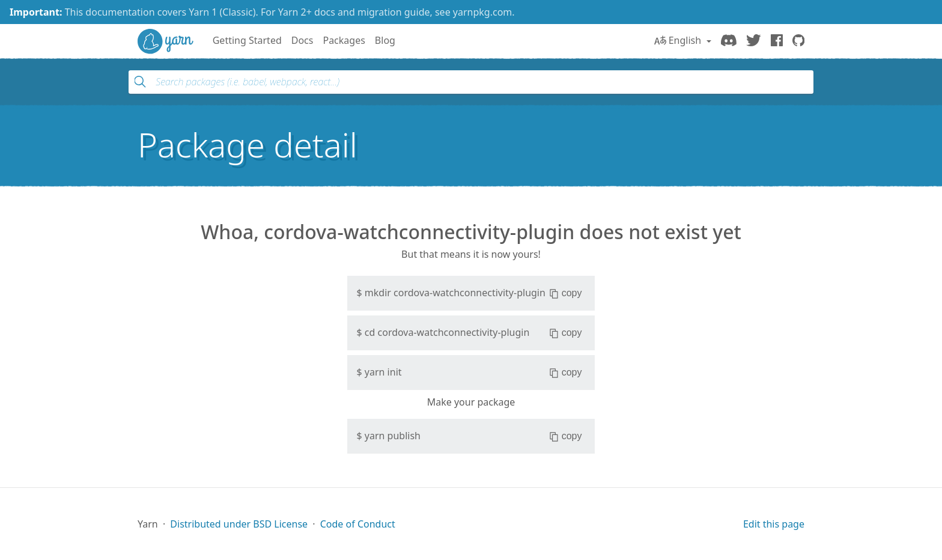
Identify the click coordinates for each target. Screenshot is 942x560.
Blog (385, 40)
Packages (344, 40)
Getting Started (247, 40)
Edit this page (774, 524)
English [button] (679, 40)
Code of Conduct (358, 524)
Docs (302, 40)
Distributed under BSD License (239, 524)
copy (566, 293)
